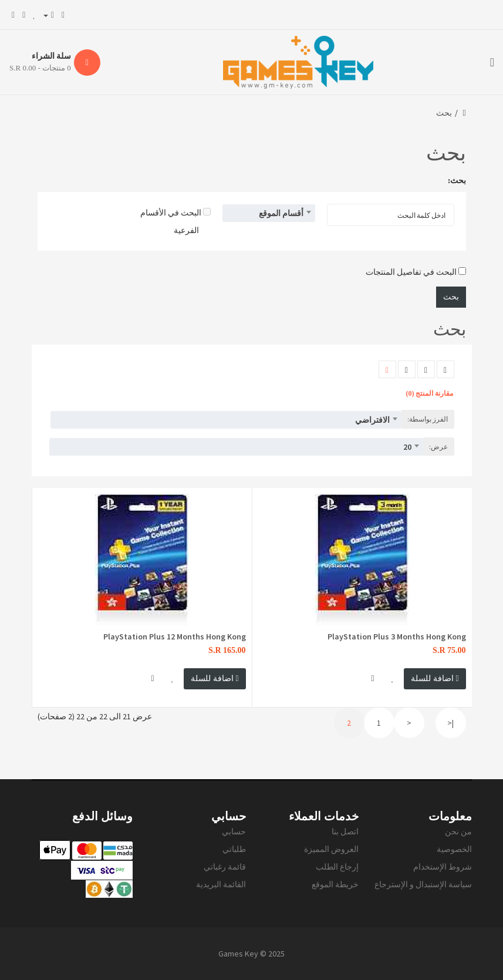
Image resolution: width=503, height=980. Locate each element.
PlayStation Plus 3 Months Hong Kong (397, 637)
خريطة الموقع (335, 884)
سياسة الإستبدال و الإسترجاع (423, 884)
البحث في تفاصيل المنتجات (416, 272)
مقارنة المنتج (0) (430, 393)
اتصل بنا (345, 831)
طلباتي (234, 849)
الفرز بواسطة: (428, 419)
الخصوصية (454, 849)
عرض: (438, 447)
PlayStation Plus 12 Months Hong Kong (175, 637)
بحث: (457, 180)
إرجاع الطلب (337, 867)
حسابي (234, 831)
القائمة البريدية (221, 884)
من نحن (458, 831)
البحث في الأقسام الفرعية (175, 221)
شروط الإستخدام (443, 867)
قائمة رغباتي (225, 867)
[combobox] (269, 213)
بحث (444, 113)
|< (450, 723)
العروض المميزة (331, 849)
